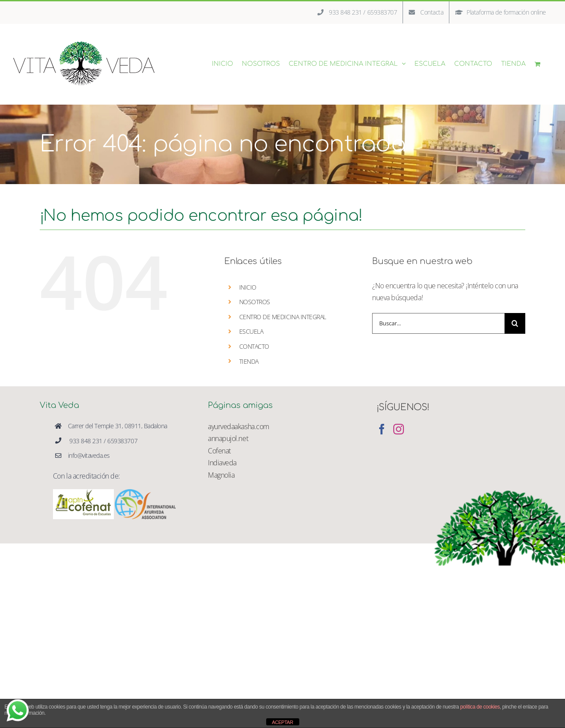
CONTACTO (254, 346)
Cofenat (219, 451)
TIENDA (249, 361)
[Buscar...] (438, 323)
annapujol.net (228, 438)
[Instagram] (399, 429)
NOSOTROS (255, 302)
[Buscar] (515, 323)
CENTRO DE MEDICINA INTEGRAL (283, 317)
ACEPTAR (282, 722)
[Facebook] (382, 429)
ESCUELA (251, 331)
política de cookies (480, 707)
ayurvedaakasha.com (238, 426)
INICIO (248, 287)
